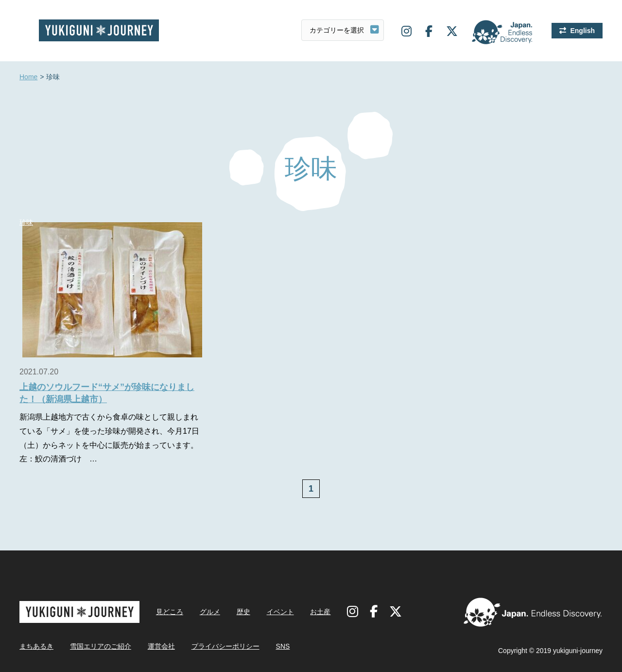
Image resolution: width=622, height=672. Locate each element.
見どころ (170, 612)
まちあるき (36, 646)
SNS (283, 646)
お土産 (320, 612)
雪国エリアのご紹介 (101, 646)
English (582, 31)
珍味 (26, 222)
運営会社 (161, 646)
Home (28, 77)
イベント (280, 612)
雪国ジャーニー (99, 30)
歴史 (243, 612)
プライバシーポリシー (225, 646)
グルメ (210, 612)
